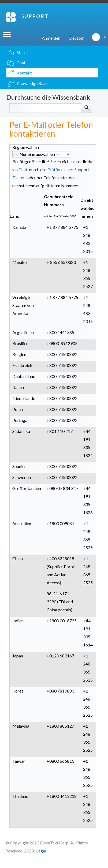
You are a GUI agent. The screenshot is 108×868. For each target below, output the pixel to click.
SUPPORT (35, 16)
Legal (41, 851)
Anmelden (51, 38)
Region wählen (26, 147)
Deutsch (77, 38)
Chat (23, 169)
